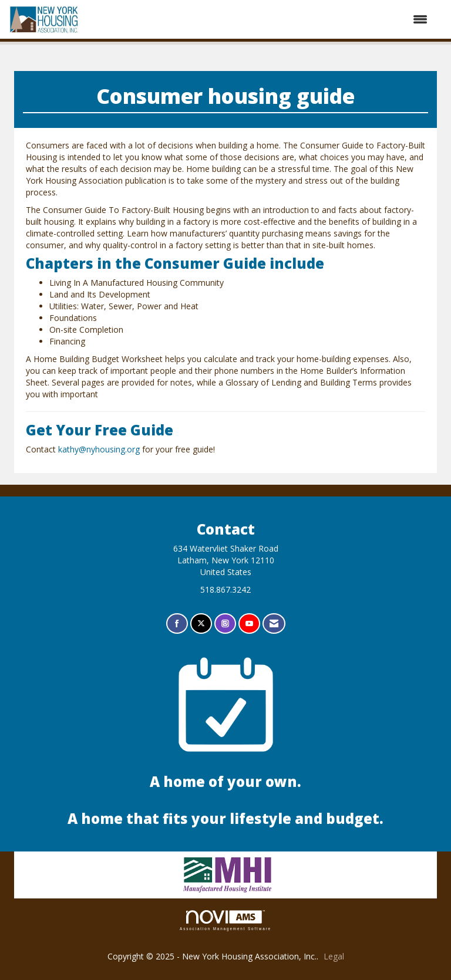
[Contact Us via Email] (274, 624)
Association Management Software (225, 920)
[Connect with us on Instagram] (225, 624)
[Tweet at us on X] (201, 624)
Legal (334, 956)
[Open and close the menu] (260, 19)
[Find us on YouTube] (249, 624)
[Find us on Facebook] (177, 624)
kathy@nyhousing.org (99, 449)
